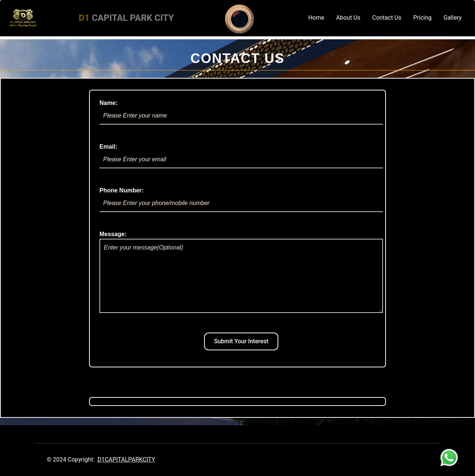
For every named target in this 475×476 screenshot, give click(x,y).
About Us (348, 18)
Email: (241, 156)
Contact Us (387, 18)
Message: (241, 272)
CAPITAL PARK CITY (126, 18)
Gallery (453, 18)
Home (316, 18)
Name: (241, 112)
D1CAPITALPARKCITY (126, 460)
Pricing (423, 18)
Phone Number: (241, 200)
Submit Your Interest (241, 341)
